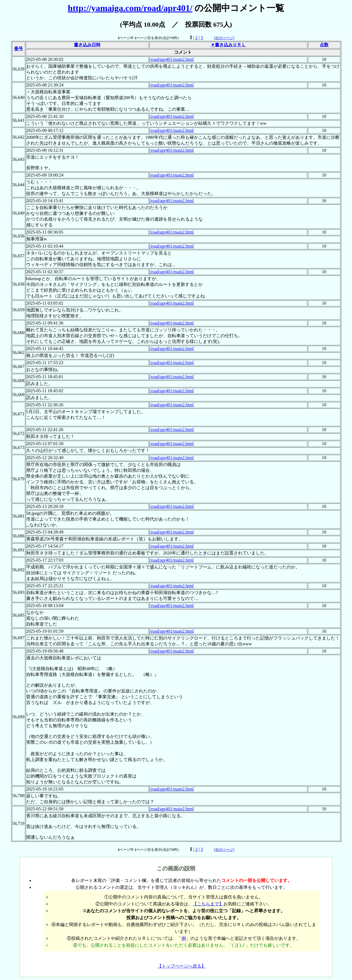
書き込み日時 (87, 45)
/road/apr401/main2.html (172, 59)
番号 (18, 49)
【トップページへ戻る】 (182, 966)
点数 (324, 45)
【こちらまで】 (208, 904)
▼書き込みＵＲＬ (228, 45)
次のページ (224, 38)
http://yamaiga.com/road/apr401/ (130, 8)
